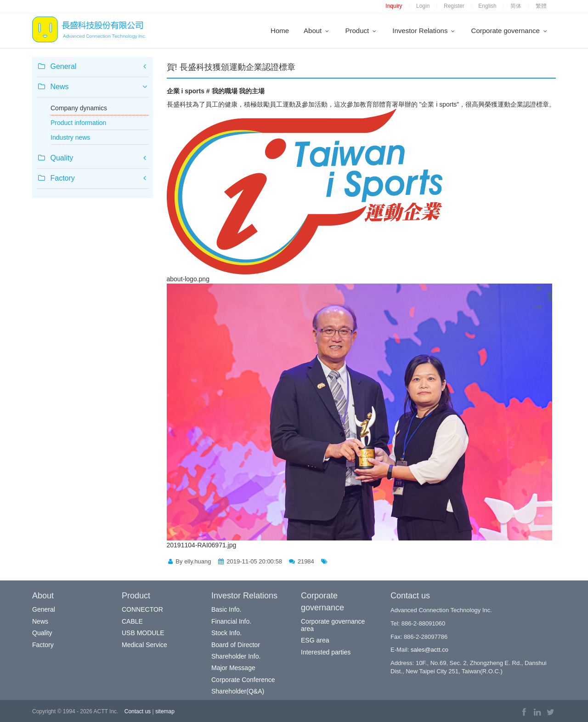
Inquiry (394, 6)
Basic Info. (226, 609)
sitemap (165, 711)
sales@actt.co (430, 650)
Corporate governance (510, 31)
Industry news (70, 137)
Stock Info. (226, 633)
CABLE (132, 621)
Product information (78, 123)
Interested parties (326, 652)
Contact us (138, 711)
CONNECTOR (142, 609)
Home (280, 31)
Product (361, 31)
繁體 (541, 6)
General (44, 609)
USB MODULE (143, 633)
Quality (42, 633)
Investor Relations (424, 31)
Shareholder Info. (236, 656)
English (487, 6)
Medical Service (144, 645)
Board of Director (236, 645)
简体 (516, 6)
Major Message (233, 668)
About (317, 31)
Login (423, 6)
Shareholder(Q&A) (238, 691)
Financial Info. (231, 621)
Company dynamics (79, 108)
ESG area (315, 640)
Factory (43, 645)
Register (454, 6)
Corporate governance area (333, 625)
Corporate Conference (243, 680)
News (40, 621)
